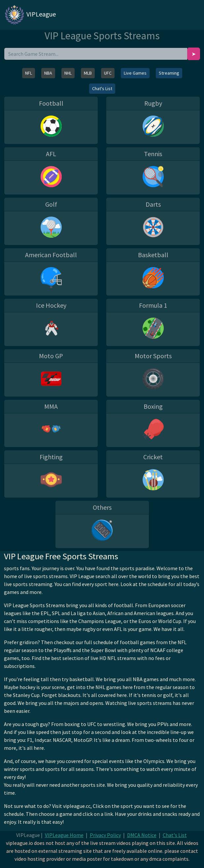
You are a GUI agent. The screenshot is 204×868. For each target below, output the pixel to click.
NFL (29, 73)
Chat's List (102, 88)
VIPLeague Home (64, 835)
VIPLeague (30, 15)
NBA (48, 73)
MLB (88, 73)
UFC (108, 73)
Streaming (169, 73)
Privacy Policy (105, 835)
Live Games (135, 73)
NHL (68, 73)
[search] (96, 54)
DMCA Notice (142, 835)
